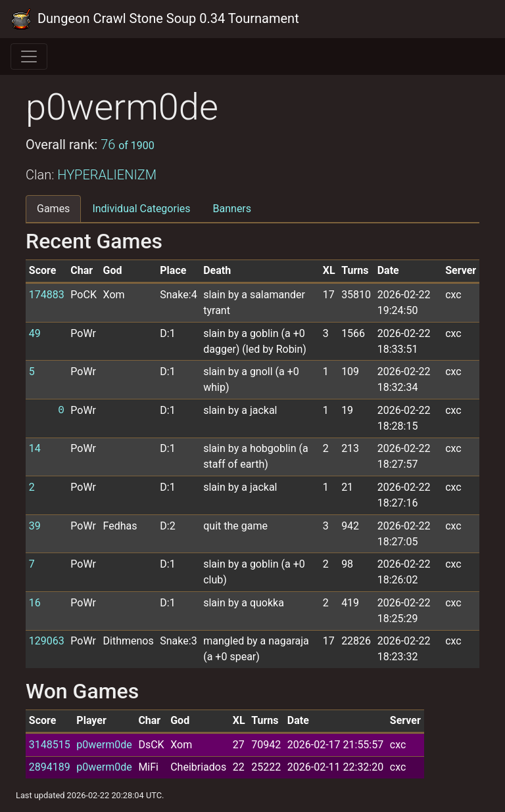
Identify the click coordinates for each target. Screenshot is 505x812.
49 (35, 333)
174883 (47, 295)
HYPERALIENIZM (107, 175)
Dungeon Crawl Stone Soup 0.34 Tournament (155, 19)
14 (35, 448)
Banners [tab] (232, 209)
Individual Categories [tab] (141, 209)
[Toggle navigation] (29, 56)
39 (35, 526)
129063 (47, 641)
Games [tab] (53, 209)
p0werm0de (104, 745)
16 (35, 603)
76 (128, 145)
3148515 (50, 745)
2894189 (50, 767)
